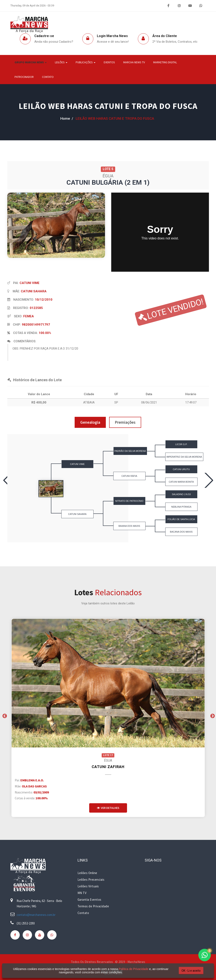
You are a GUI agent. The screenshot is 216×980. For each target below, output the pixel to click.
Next (212, 716)
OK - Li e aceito (191, 971)
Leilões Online (87, 873)
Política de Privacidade (133, 969)
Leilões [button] (61, 62)
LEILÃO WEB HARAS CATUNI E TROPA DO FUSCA (108, 106)
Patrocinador (24, 77)
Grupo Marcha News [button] (31, 62)
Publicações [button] (86, 62)
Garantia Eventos (89, 900)
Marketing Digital (165, 62)
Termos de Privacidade (93, 906)
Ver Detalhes (108, 808)
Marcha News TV (134, 62)
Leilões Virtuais (88, 886)
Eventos (109, 62)
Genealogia (90, 422)
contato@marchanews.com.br (36, 915)
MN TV (82, 893)
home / (67, 118)
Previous (4, 716)
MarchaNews (136, 962)
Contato (48, 77)
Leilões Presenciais (91, 880)
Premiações (125, 422)
